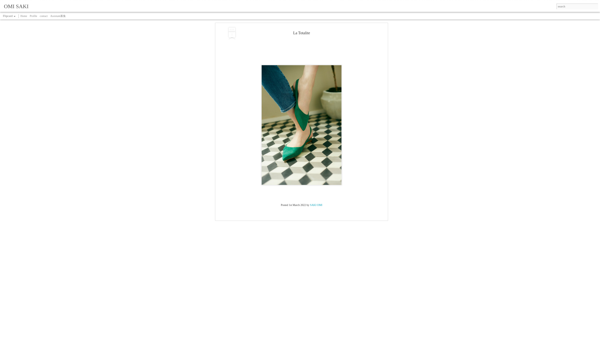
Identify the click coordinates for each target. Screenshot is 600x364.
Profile (33, 16)
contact (44, 16)
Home (24, 16)
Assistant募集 (58, 16)
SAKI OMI (316, 55)
